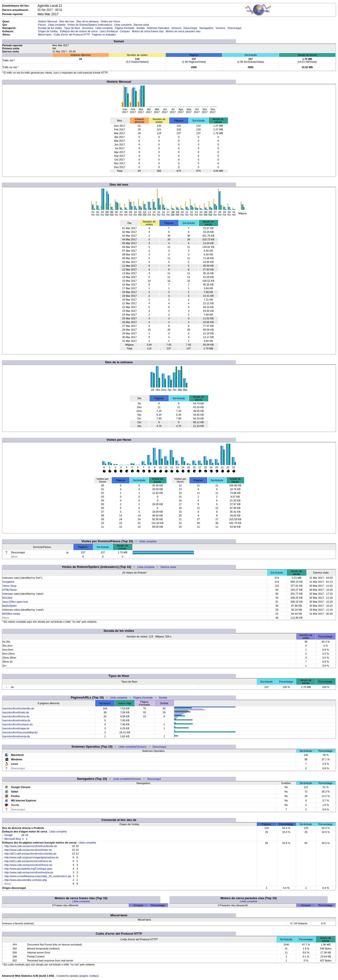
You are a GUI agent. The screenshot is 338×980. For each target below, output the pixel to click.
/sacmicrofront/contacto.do (17, 724)
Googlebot (8, 582)
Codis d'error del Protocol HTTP (72, 35)
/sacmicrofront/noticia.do (16, 720)
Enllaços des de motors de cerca (79, 31)
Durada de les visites (50, 28)
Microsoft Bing (13, 839)
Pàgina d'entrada (125, 28)
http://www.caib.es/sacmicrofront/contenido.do (31, 846)
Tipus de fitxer (72, 28)
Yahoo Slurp (9, 586)
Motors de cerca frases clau (148, 31)
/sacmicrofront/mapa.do (16, 728)
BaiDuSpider (10, 606)
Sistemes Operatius (158, 28)
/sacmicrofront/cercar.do (16, 736)
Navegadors (206, 28)
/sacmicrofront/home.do (16, 716)
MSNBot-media (11, 614)
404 (15, 945)
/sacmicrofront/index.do (16, 712)
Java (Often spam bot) (15, 602)
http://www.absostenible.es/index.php (26, 880)
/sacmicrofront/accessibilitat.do (20, 732)
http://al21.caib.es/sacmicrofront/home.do (28, 861)
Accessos (88, 28)
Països (42, 25)
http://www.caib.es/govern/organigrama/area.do (32, 857)
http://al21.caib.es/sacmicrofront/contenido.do (30, 854)
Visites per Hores (111, 21)
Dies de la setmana (87, 21)
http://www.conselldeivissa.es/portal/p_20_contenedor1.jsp (38, 876)
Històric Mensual (48, 21)
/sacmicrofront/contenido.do (18, 708)
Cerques (125, 31)
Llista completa (57, 25)
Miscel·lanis (45, 35)
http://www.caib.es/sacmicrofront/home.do (28, 865)
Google (9, 835)
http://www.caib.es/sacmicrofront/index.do (28, 850)
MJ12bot (7, 598)
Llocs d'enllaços (109, 31)
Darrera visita (141, 25)
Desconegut (190, 28)
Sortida (140, 28)
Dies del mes (67, 21)
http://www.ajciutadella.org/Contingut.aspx (28, 869)
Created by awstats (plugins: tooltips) (77, 976)
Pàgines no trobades (104, 35)
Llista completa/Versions (133, 747)
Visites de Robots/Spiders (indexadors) (90, 25)
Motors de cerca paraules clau (183, 31)
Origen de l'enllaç (48, 31)
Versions (176, 28)
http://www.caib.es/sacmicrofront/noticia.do (29, 872)
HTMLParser (10, 590)
